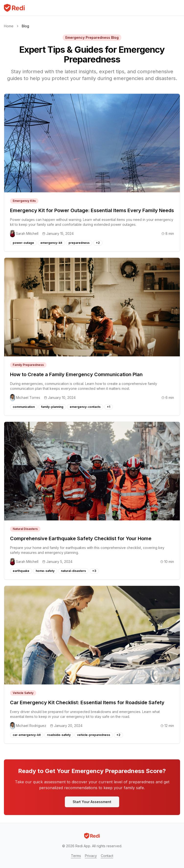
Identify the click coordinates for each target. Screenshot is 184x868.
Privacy (91, 856)
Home (9, 26)
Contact (107, 856)
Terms (76, 856)
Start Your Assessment (92, 802)
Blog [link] (25, 26)
